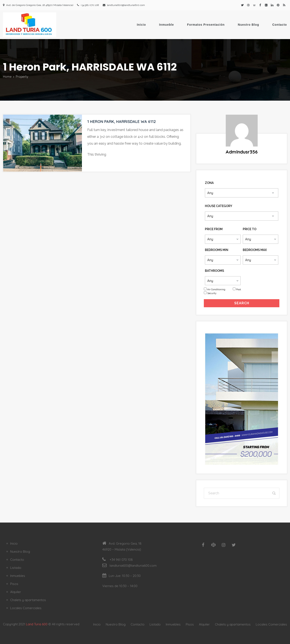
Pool (239, 289)
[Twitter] (234, 545)
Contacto (280, 25)
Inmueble (166, 25)
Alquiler (16, 592)
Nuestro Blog (249, 25)
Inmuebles (18, 576)
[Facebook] (203, 545)
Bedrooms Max (255, 250)
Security (212, 293)
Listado (16, 568)
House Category (219, 206)
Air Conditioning (216, 289)
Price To (250, 229)
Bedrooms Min (217, 250)
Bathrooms (214, 271)
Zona (209, 183)
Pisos (14, 584)
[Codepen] (213, 545)
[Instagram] (224, 545)
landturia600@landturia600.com (126, 5)
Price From (214, 229)
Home (7, 77)
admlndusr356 (242, 152)
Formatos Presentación (206, 25)
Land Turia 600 (37, 624)
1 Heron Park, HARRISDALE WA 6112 (121, 122)
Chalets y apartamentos (28, 600)
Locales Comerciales (26, 608)
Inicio (141, 25)
